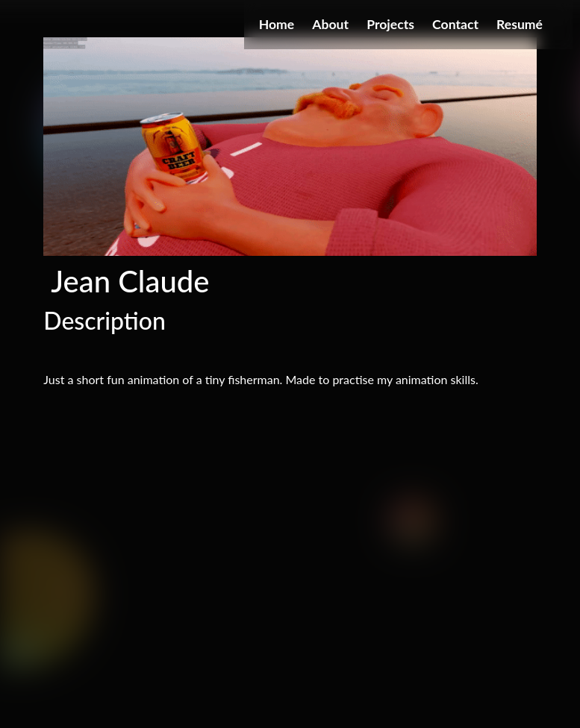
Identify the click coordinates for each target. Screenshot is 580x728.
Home (277, 24)
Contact (455, 24)
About (330, 24)
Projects (390, 24)
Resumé (520, 24)
